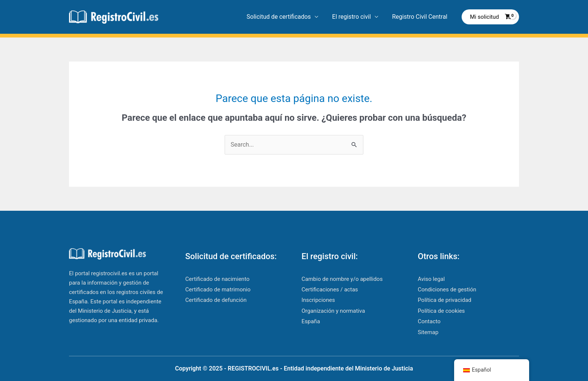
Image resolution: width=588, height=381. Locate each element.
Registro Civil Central (421, 17)
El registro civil (354, 17)
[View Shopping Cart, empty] (490, 17)
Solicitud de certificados (283, 17)
